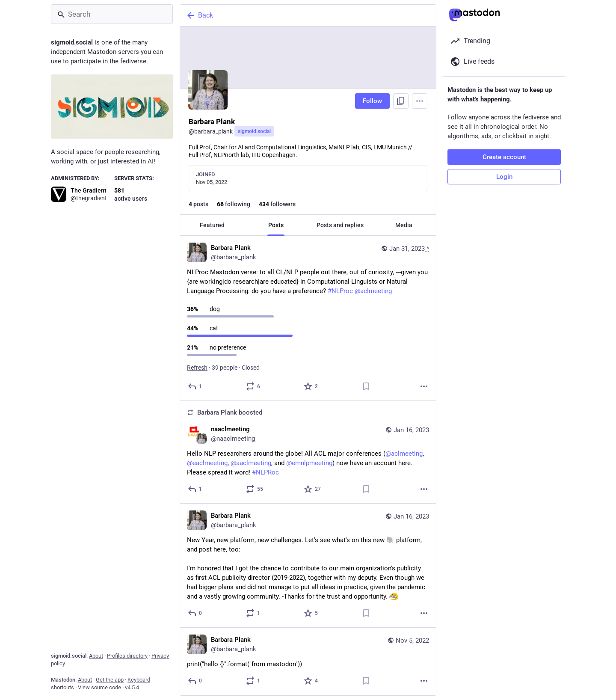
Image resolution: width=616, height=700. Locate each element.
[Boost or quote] (253, 386)
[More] (424, 386)
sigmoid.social (254, 131)
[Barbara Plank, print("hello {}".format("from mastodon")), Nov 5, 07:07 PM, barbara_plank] (308, 661)
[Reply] (195, 386)
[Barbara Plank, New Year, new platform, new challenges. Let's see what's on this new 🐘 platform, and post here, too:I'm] (308, 566)
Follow (372, 101)
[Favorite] (311, 386)
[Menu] (420, 101)
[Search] (112, 14)
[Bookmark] (366, 386)
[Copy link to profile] (401, 101)
